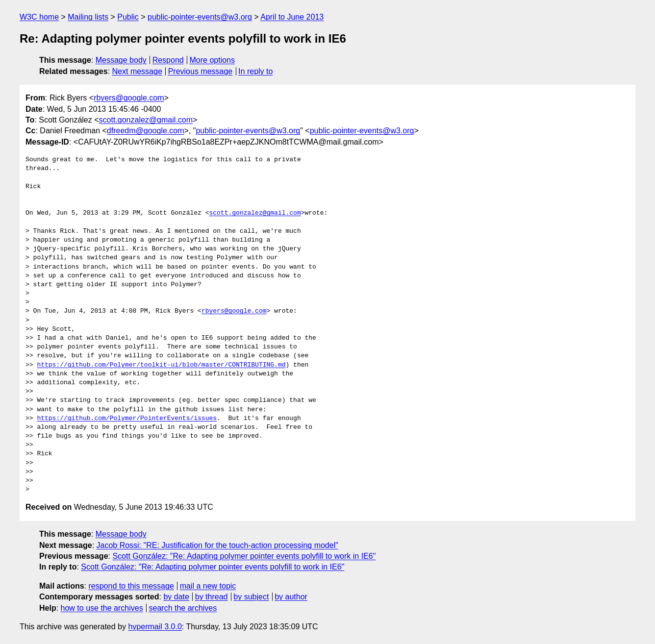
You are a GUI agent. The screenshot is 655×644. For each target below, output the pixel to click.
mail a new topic (208, 586)
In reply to (255, 71)
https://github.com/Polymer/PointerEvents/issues (127, 419)
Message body (121, 60)
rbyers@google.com (129, 98)
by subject (251, 597)
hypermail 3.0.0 (155, 627)
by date (176, 597)
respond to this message (131, 586)
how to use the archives (102, 608)
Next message (137, 71)
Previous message (201, 71)
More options (213, 60)
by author (291, 597)
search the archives (183, 608)
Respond (168, 60)
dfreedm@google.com (146, 131)
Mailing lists (88, 17)
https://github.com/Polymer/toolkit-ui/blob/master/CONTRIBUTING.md (161, 365)
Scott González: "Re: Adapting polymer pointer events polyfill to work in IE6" (244, 556)
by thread (212, 597)
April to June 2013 (292, 17)
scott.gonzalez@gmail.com (146, 120)
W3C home (39, 17)
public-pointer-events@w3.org (200, 17)
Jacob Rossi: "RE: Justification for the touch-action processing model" (217, 545)
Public (128, 17)
